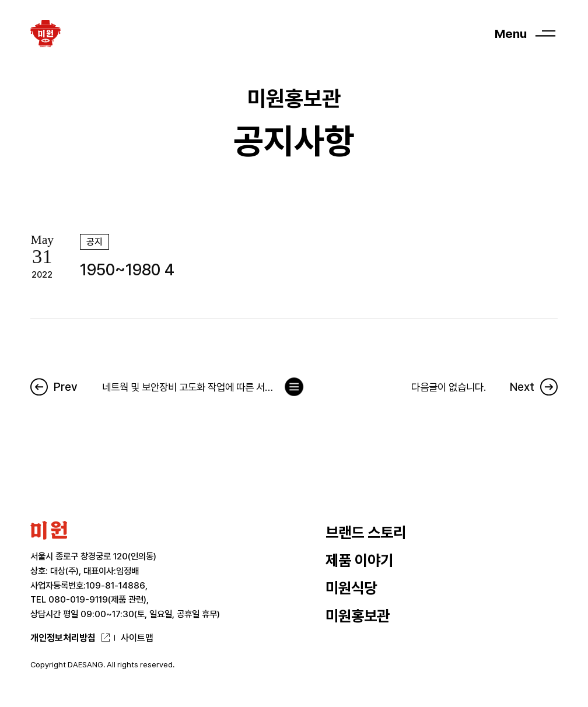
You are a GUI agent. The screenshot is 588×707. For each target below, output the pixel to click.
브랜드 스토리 (366, 533)
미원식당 (351, 588)
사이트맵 (137, 638)
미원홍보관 (358, 616)
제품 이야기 (359, 561)
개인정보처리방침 (63, 638)
